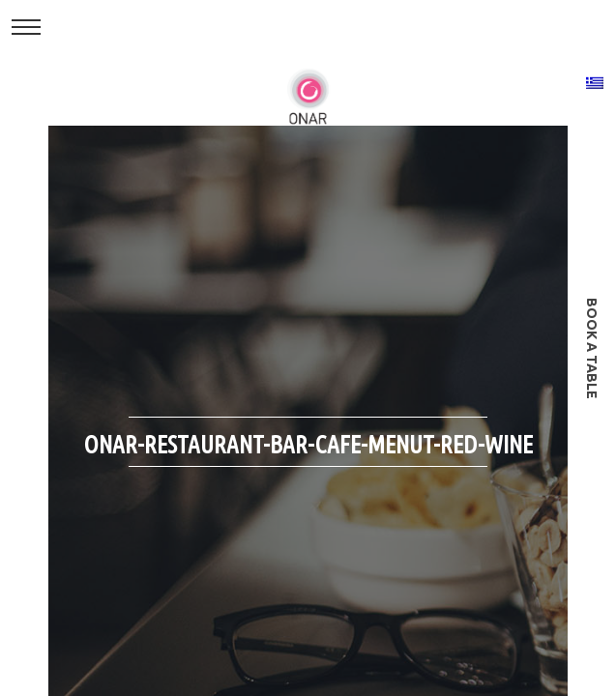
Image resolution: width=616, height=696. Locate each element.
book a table (592, 348)
